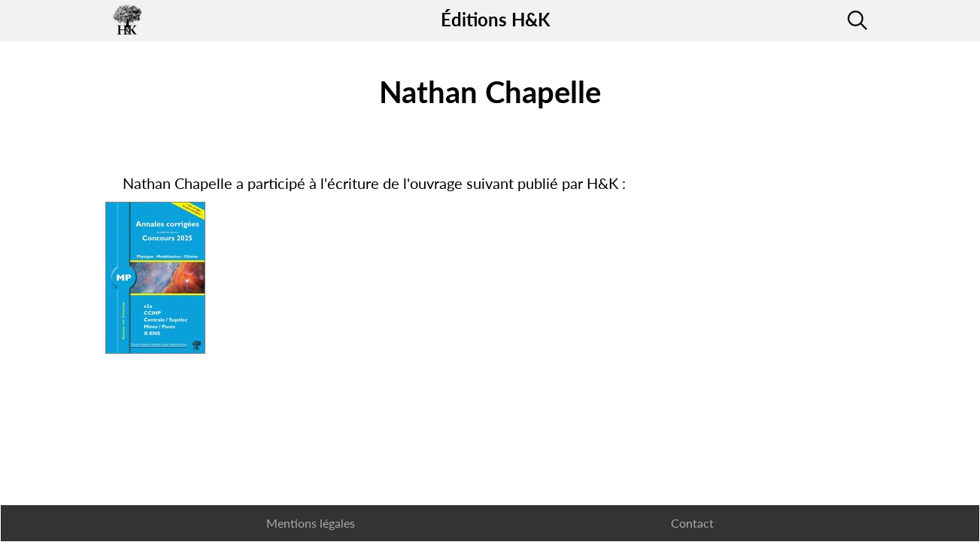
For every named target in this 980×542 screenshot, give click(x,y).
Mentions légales (311, 523)
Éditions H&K (495, 19)
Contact (692, 523)
